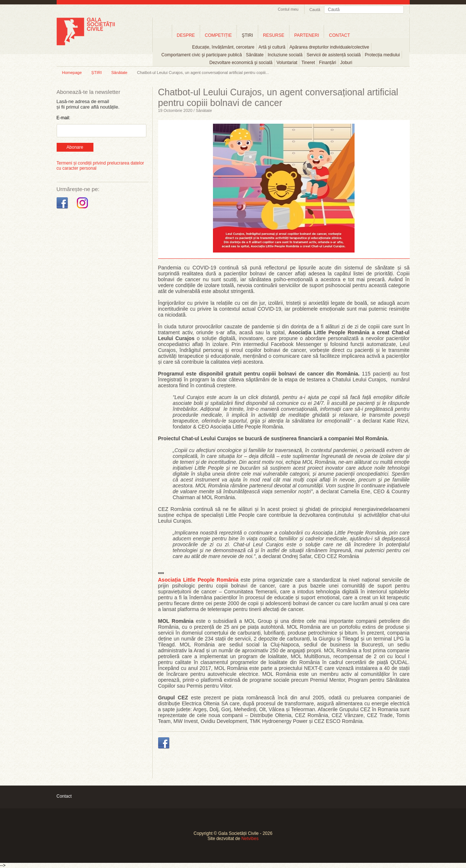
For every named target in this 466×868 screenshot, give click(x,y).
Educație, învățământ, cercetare (223, 47)
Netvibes (250, 839)
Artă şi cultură (272, 47)
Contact (64, 796)
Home (162, 35)
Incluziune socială (285, 55)
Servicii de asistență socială (333, 55)
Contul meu (288, 9)
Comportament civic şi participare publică (202, 55)
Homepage (72, 73)
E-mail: (63, 118)
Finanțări (328, 63)
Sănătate (255, 55)
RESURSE (274, 35)
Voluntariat (287, 63)
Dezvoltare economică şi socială (241, 63)
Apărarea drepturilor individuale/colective (329, 47)
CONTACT (339, 35)
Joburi (346, 63)
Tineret (308, 63)
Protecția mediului (382, 55)
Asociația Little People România (198, 580)
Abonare (75, 147)
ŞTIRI (247, 35)
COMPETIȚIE (218, 35)
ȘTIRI (96, 73)
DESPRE (186, 35)
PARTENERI (307, 35)
